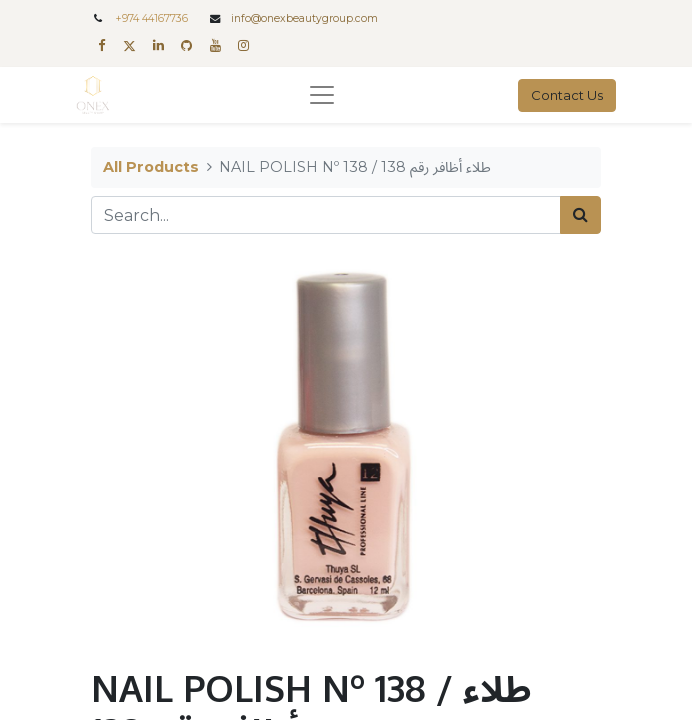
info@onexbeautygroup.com (304, 18)
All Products (151, 167)
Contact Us (567, 95)
